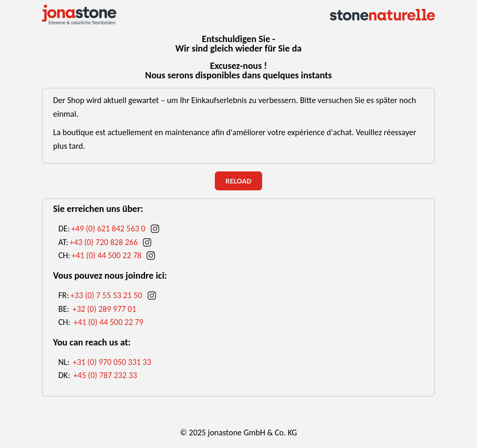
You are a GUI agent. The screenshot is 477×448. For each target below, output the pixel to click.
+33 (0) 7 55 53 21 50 (106, 295)
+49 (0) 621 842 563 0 (108, 228)
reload (238, 181)
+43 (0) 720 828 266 (104, 242)
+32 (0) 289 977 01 (104, 309)
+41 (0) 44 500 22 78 (106, 255)
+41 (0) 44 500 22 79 (108, 322)
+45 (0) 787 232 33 (105, 375)
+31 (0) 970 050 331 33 (112, 362)
